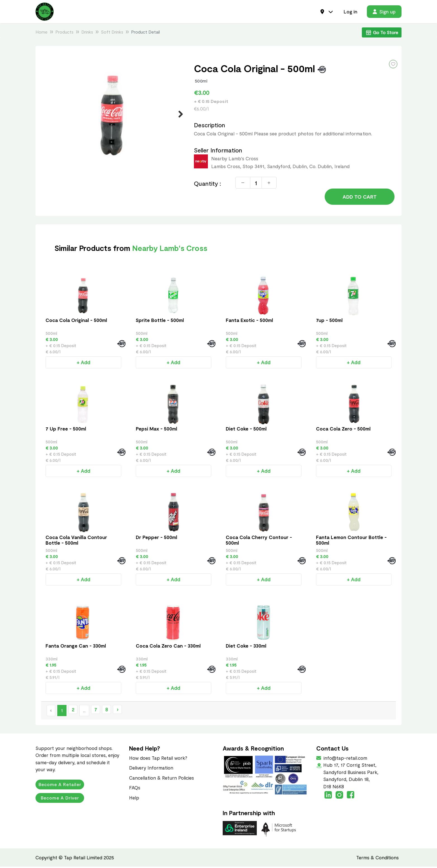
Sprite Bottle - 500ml (160, 321)
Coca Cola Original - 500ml (76, 321)
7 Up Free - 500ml (66, 430)
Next (177, 115)
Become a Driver (60, 799)
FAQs (135, 789)
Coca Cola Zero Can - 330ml (168, 647)
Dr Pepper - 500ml (156, 538)
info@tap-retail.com (345, 759)
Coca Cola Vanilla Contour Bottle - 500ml (76, 541)
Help (134, 799)
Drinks (87, 32)
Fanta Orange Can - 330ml (76, 647)
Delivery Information (151, 769)
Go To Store (382, 33)
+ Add (83, 364)
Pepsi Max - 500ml (156, 430)
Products (64, 32)
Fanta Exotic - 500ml (249, 321)
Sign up (384, 12)
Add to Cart (360, 198)
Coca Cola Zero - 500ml (343, 430)
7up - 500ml (329, 321)
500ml (201, 81)
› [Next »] (117, 711)
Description (210, 126)
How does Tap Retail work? (158, 759)
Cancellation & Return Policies (161, 779)
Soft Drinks (112, 32)
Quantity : (208, 184)
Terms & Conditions (377, 858)
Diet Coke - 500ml (246, 430)
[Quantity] (256, 184)
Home (41, 32)
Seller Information (218, 151)
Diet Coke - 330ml (246, 647)
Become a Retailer (60, 786)
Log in (351, 12)
